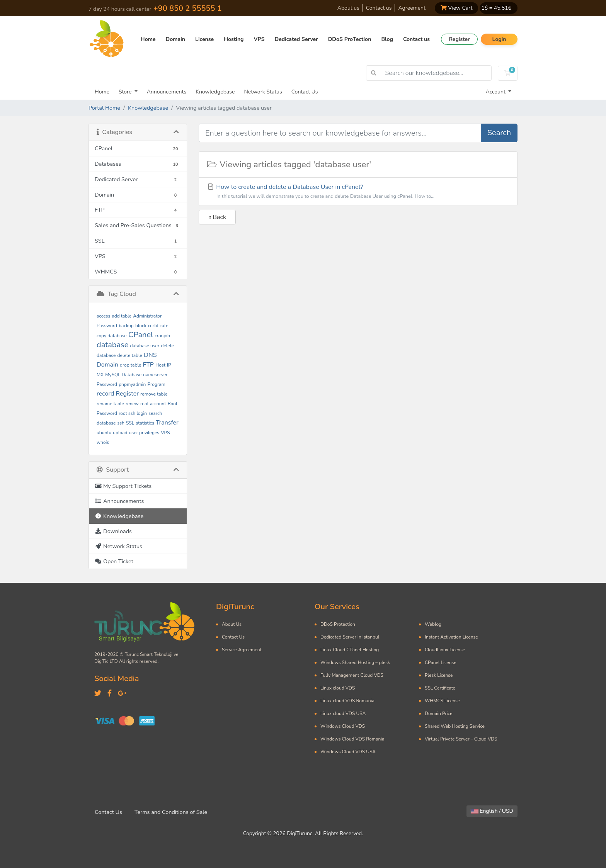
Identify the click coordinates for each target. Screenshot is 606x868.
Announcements (167, 92)
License (204, 39)
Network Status (263, 92)
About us (348, 8)
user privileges (144, 433)
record (105, 394)
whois (103, 442)
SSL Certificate (440, 688)
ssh (121, 423)
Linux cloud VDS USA (343, 713)
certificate (158, 326)
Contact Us (305, 92)
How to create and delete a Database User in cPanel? (358, 192)
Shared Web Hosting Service (455, 726)
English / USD (492, 811)
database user (145, 346)
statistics (145, 423)
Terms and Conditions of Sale (171, 812)
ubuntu (104, 433)
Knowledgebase (215, 92)
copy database (112, 336)
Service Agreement (242, 650)
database (112, 345)
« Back (217, 217)
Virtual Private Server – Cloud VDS (461, 739)
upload (120, 433)
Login (499, 39)
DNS (150, 355)
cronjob (162, 336)
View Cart (456, 8)
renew (132, 404)
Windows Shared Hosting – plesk (355, 662)
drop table (130, 365)
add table (122, 316)
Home (148, 39)
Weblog (433, 624)
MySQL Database (123, 375)
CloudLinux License (445, 650)
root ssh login (133, 413)
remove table (154, 394)
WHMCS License (442, 701)
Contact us (379, 8)
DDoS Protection (338, 624)
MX (100, 375)
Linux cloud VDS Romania (347, 701)
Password (107, 384)
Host (160, 365)
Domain (175, 39)
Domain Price (438, 713)
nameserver (155, 375)
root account (153, 404)
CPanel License (441, 662)
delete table (130, 355)
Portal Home (104, 108)
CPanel (141, 335)
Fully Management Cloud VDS (352, 675)
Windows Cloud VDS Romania (352, 739)
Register (459, 39)
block (141, 326)
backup (126, 326)
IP (169, 365)
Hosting (234, 39)
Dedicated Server (296, 39)
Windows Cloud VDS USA (348, 752)
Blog (387, 39)
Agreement (412, 8)
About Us (232, 624)
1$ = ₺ (496, 8)
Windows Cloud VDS (343, 726)
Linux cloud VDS (338, 688)
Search (499, 133)
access (103, 316)
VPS (259, 39)
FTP (148, 365)
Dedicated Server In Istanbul (350, 637)
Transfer (167, 423)
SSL (130, 423)
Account (496, 92)
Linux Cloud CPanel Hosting (350, 650)
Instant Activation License (451, 637)
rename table (110, 404)
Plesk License (439, 675)
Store (126, 92)
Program (157, 384)
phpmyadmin (132, 384)
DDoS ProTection (350, 39)
